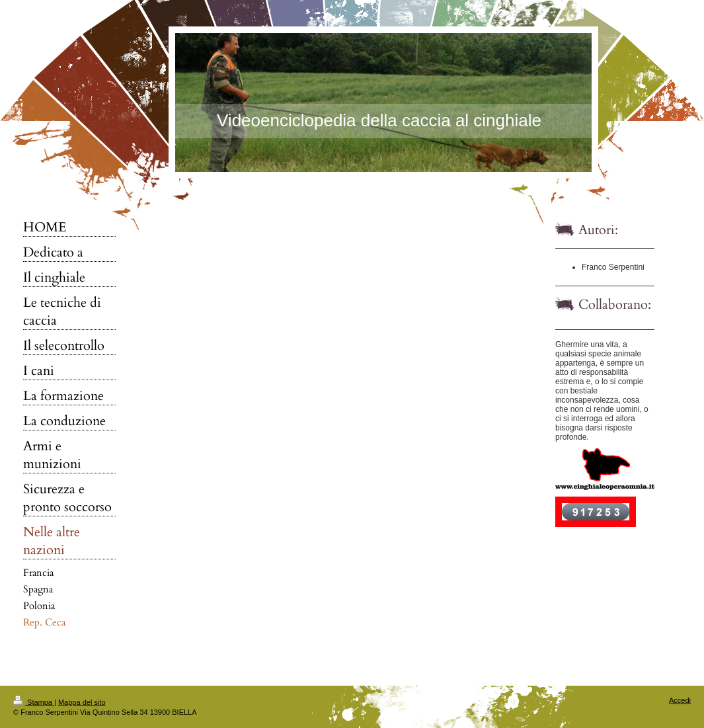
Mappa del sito (82, 702)
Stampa (34, 702)
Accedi (680, 700)
